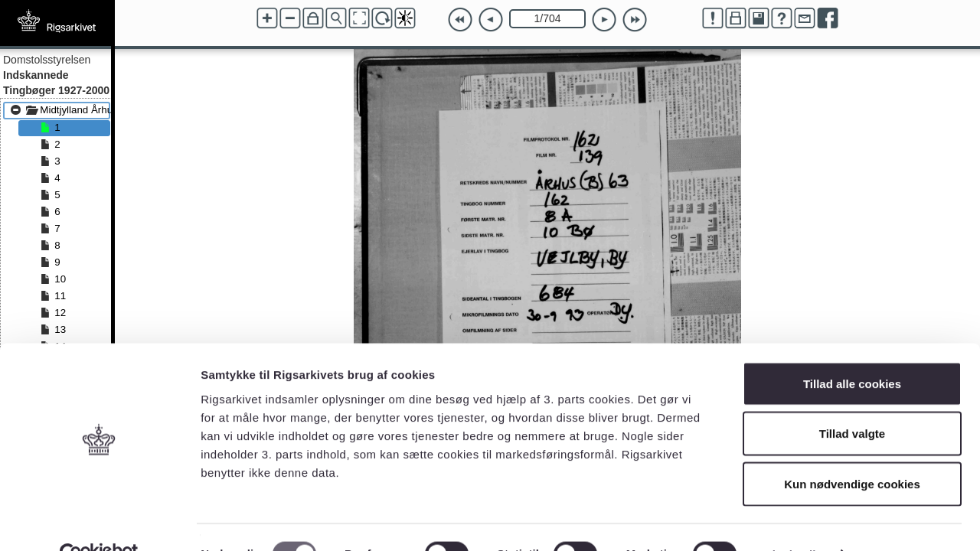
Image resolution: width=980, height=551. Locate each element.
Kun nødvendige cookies (852, 450)
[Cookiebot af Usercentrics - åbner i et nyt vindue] (99, 521)
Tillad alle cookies (852, 350)
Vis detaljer (796, 521)
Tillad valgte (852, 401)
